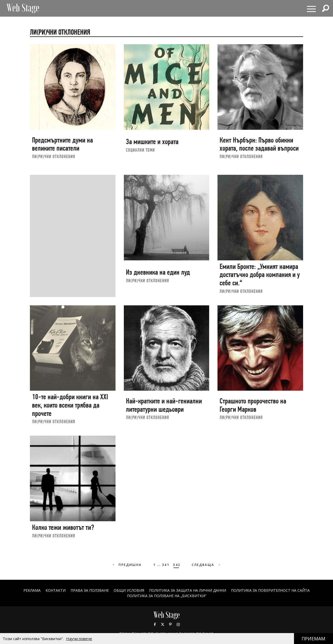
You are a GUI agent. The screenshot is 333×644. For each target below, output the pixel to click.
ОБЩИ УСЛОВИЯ (129, 590)
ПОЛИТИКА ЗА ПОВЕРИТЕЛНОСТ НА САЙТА (270, 590)
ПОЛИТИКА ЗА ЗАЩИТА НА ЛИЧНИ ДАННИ (188, 590)
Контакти (56, 590)
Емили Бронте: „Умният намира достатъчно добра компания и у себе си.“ (260, 275)
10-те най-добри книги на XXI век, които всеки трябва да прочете (70, 405)
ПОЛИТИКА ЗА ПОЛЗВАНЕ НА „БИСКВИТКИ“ (167, 596)
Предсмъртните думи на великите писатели (62, 144)
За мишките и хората (152, 142)
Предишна (127, 565)
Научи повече (79, 639)
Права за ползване (90, 590)
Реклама (32, 590)
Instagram (178, 624)
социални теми (140, 150)
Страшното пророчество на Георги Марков (253, 405)
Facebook (155, 624)
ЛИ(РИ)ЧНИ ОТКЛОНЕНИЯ (54, 156)
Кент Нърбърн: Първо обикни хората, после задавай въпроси (259, 144)
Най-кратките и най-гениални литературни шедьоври (164, 405)
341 (166, 565)
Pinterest (170, 624)
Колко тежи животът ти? (63, 527)
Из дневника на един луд (158, 272)
